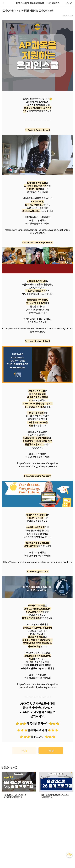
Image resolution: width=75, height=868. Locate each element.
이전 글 (24, 750)
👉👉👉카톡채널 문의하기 (32, 723)
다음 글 (51, 750)
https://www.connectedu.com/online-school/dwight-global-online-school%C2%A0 (37, 231)
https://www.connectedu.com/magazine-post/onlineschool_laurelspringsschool (37, 465)
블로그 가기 (37, 737)
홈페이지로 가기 (37, 730)
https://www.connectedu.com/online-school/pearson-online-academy (38, 562)
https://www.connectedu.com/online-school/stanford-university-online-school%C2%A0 (37, 330)
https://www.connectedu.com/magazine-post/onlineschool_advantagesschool (37, 686)
